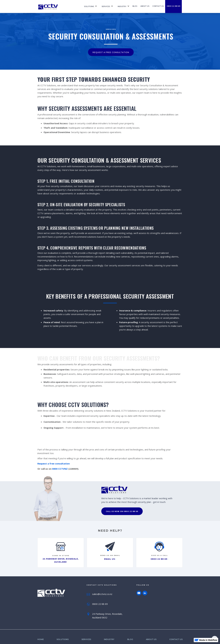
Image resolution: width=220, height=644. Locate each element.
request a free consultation (111, 52)
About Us (151, 639)
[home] (58, 6)
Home (41, 639)
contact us (158, 6)
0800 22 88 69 (173, 6)
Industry (122, 6)
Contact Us (176, 639)
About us (145, 6)
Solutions (89, 6)
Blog (135, 6)
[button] (90, 7)
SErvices (106, 6)
